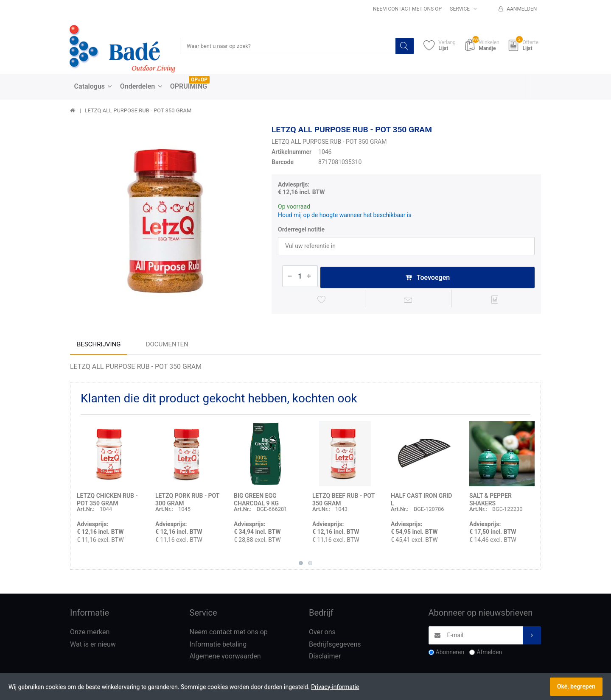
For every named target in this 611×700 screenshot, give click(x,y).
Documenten (167, 346)
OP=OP (199, 80)
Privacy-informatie (335, 687)
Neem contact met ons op (407, 9)
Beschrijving (99, 346)
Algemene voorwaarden (225, 659)
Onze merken (90, 634)
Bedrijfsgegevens (335, 646)
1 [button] (301, 565)
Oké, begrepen (576, 686)
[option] (164, 219)
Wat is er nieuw (93, 646)
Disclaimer (325, 659)
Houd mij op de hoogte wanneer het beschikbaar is (345, 215)
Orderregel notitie (301, 230)
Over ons (322, 634)
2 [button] (310, 565)
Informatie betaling (218, 646)
